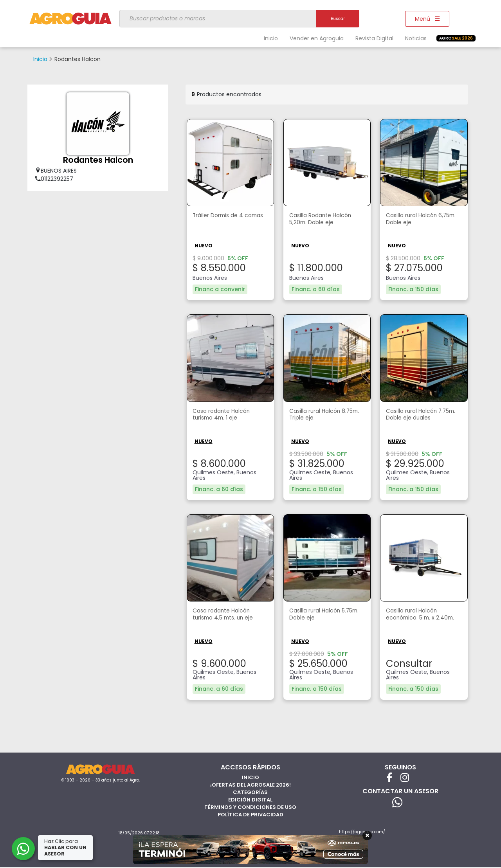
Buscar (338, 19)
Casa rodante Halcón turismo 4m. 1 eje (225, 415)
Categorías (250, 791)
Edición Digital (250, 799)
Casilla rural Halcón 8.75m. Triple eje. (318, 415)
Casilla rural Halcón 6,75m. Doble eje (415, 220)
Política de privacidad (250, 813)
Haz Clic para (66, 847)
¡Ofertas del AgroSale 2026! (250, 784)
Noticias (416, 38)
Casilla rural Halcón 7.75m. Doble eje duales (422, 415)
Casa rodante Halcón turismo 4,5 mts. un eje (227, 614)
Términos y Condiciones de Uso (250, 806)
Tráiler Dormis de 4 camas (222, 220)
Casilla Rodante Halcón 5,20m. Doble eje (324, 220)
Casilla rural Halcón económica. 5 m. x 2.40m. (415, 619)
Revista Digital (374, 38)
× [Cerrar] (367, 836)
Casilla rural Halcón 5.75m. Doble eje (318, 614)
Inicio (271, 38)
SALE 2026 (456, 38)
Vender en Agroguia (317, 38)
